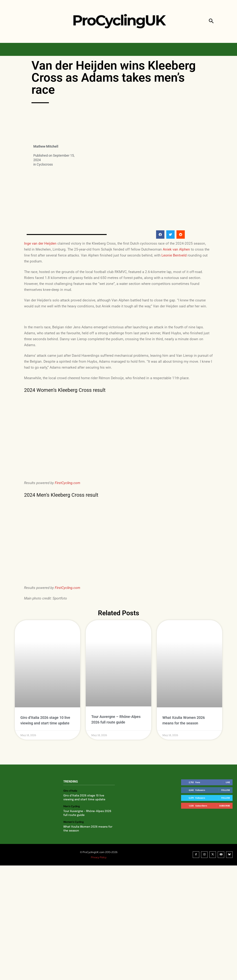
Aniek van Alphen (176, 249)
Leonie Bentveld (174, 255)
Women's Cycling (74, 822)
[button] (211, 21)
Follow (226, 790)
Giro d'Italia (70, 791)
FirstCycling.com (67, 483)
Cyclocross (45, 164)
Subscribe (225, 806)
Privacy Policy (99, 857)
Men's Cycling (72, 806)
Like (228, 782)
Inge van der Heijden (40, 243)
